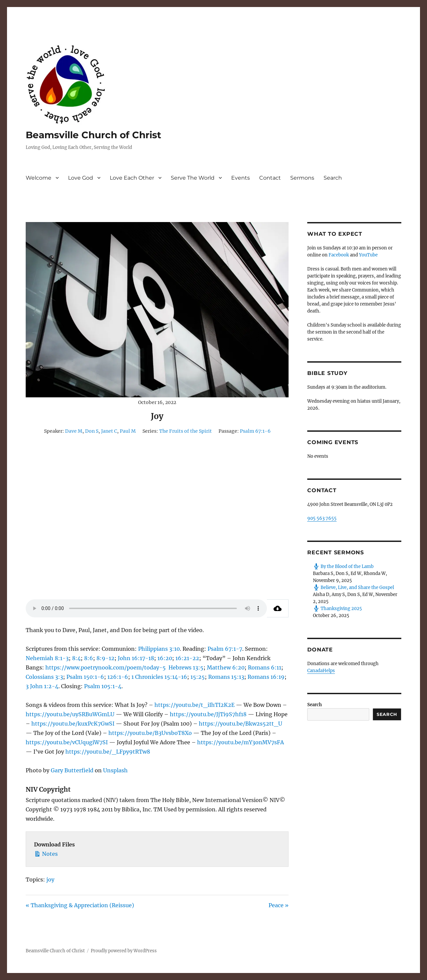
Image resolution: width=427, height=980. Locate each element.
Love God (81, 178)
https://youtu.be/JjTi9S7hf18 (208, 714)
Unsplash (115, 770)
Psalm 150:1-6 (85, 677)
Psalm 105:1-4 (103, 686)
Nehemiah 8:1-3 (47, 658)
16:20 (165, 658)
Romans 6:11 (265, 667)
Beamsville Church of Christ (93, 135)
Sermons (302, 178)
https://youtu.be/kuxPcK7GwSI (73, 724)
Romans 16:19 (266, 677)
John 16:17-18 (136, 658)
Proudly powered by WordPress (124, 951)
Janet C (109, 431)
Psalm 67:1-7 (225, 649)
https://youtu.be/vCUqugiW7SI (67, 742)
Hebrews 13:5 (186, 667)
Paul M (128, 431)
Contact (270, 178)
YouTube (368, 255)
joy (50, 879)
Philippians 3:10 (159, 649)
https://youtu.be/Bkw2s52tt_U (241, 724)
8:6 (89, 658)
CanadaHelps (321, 671)
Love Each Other (132, 178)
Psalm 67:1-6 (255, 431)
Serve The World (193, 178)
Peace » (279, 905)
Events (241, 178)
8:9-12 (105, 658)
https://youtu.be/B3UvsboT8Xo (150, 733)
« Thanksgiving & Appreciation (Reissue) (80, 905)
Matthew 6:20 (226, 667)
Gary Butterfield (72, 770)
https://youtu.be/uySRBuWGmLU (70, 714)
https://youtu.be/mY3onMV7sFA (241, 742)
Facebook (339, 255)
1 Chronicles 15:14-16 (159, 677)
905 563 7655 (322, 518)
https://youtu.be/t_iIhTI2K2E (194, 705)
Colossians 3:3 (44, 677)
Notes (46, 853)
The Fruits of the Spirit (185, 431)
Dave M (74, 431)
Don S (92, 431)
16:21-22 (187, 658)
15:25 (198, 677)
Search (333, 178)
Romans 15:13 (226, 677)
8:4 (76, 658)
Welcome (39, 178)
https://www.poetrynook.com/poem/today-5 (106, 667)
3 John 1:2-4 (42, 686)
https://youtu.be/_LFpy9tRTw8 (108, 752)
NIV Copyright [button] (48, 790)
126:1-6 (118, 677)
